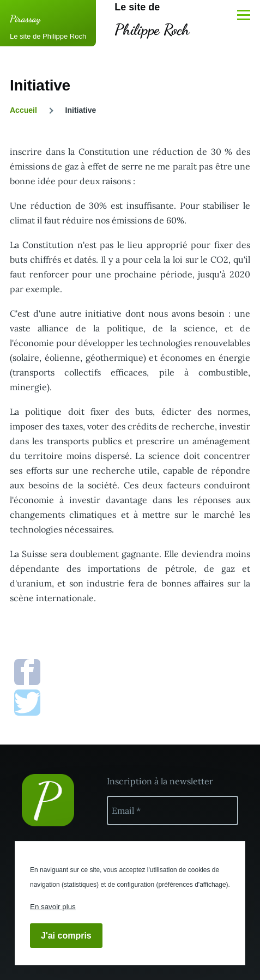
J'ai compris (66, 936)
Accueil (23, 110)
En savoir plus (53, 907)
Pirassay (25, 19)
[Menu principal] (244, 15)
